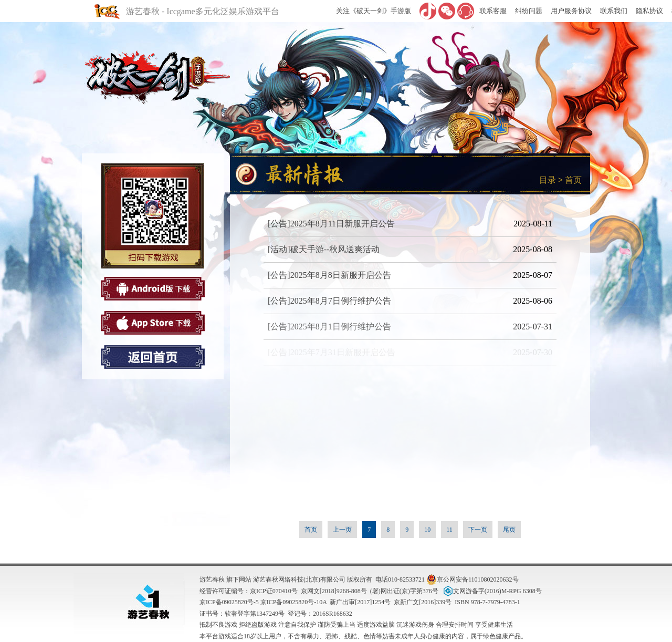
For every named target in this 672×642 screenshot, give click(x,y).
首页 (573, 180)
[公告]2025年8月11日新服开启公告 (331, 224)
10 (427, 530)
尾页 (509, 530)
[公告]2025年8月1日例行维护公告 (329, 327)
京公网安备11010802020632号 (472, 579)
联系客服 (493, 11)
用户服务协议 (571, 11)
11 (449, 530)
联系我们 (614, 11)
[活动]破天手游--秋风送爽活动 (324, 249)
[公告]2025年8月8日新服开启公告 (329, 275)
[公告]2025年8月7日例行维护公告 (329, 301)
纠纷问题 (529, 11)
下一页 (478, 530)
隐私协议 (649, 11)
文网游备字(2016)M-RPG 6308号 (492, 591)
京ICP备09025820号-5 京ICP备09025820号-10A (263, 602)
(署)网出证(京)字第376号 (404, 591)
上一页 (342, 530)
